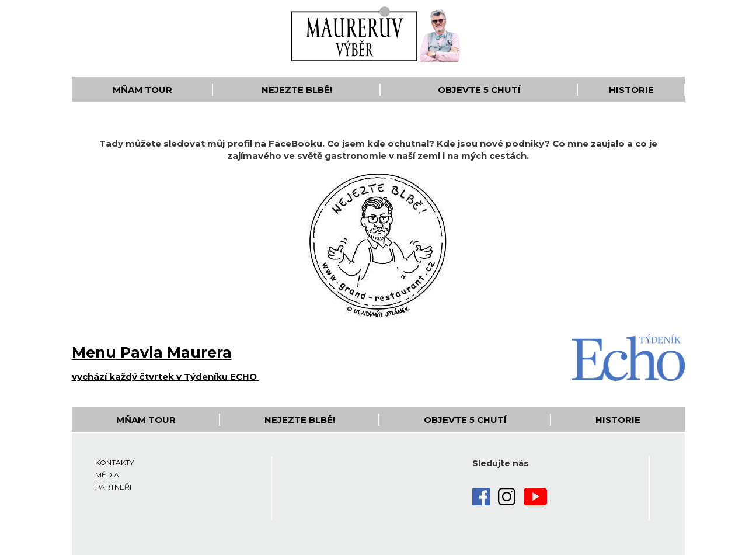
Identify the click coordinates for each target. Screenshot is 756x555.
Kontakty (114, 462)
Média (107, 475)
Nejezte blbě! (297, 90)
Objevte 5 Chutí (479, 90)
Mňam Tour (142, 90)
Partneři (113, 487)
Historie (631, 90)
